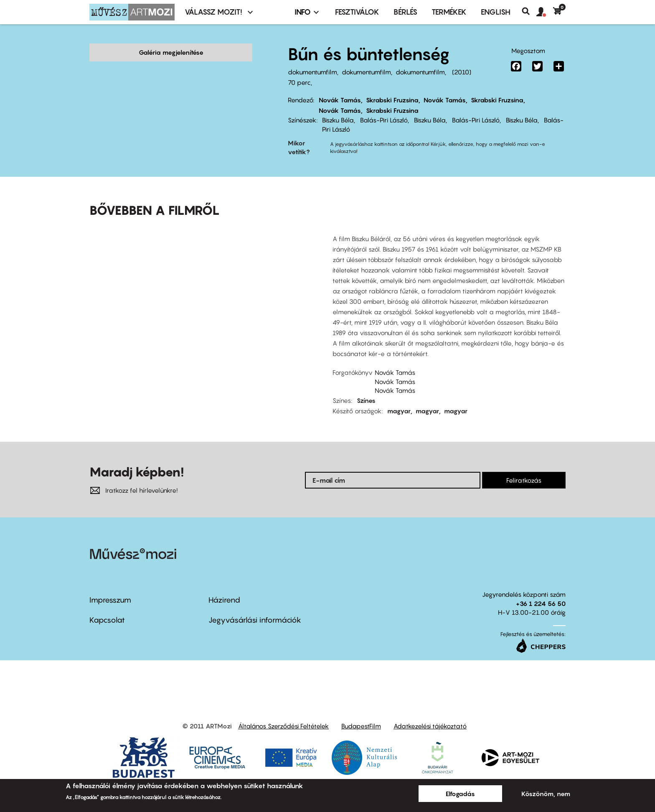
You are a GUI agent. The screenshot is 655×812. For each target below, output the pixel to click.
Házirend (224, 587)
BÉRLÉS (405, 12)
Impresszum (110, 587)
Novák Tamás (340, 100)
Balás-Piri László (384, 120)
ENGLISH (496, 12)
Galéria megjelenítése (171, 52)
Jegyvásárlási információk (255, 607)
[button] (545, 12)
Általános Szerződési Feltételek (283, 713)
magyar (399, 398)
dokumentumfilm (312, 72)
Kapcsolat (107, 607)
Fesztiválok (357, 12)
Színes (366, 387)
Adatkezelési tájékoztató (430, 713)
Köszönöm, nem (546, 794)
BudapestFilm (361, 713)
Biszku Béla (338, 120)
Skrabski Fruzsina (392, 100)
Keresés (529, 11)
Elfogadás (460, 794)
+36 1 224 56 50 (541, 591)
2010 (462, 72)
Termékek (449, 12)
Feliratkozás (524, 467)
